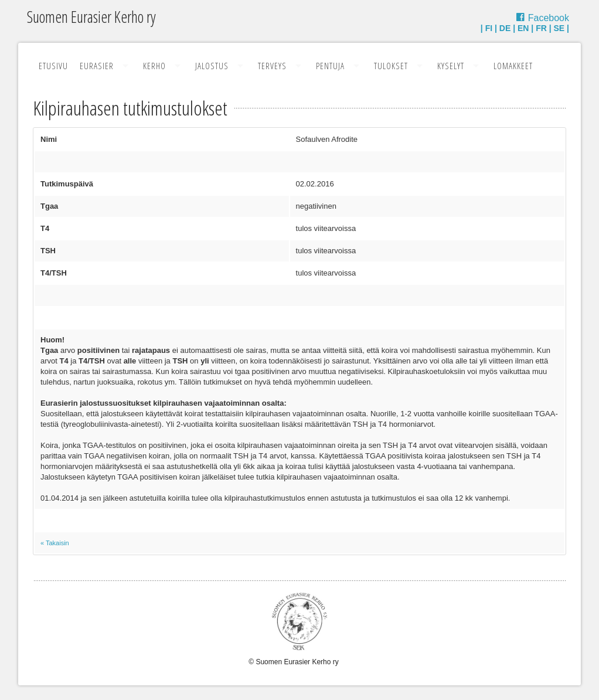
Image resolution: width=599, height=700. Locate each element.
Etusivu (53, 66)
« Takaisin (55, 543)
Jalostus (212, 66)
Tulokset (391, 66)
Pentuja (330, 66)
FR (541, 28)
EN (523, 28)
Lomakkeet (513, 66)
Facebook (549, 18)
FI (489, 28)
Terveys (272, 66)
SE (559, 28)
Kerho (154, 66)
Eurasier (97, 66)
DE (505, 28)
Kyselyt (451, 66)
